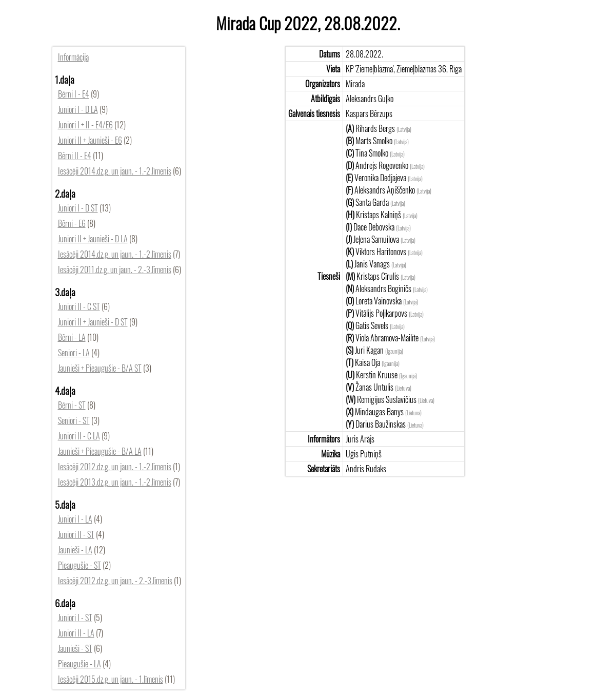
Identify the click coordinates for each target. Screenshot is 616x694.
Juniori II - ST (76, 534)
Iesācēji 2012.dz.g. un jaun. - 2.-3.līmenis (115, 581)
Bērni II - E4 (75, 156)
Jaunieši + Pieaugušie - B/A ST (100, 368)
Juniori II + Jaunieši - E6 (90, 140)
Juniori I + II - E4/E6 (85, 125)
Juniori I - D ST (78, 208)
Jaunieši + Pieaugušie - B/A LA (100, 451)
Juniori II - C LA (79, 436)
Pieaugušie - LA (80, 664)
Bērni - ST (72, 405)
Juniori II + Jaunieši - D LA (93, 239)
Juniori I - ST (75, 618)
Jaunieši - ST (75, 648)
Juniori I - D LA (78, 109)
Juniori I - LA (75, 519)
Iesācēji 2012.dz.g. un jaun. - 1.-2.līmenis (115, 467)
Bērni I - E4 (74, 94)
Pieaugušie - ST (80, 565)
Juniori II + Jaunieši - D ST (93, 322)
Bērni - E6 (72, 223)
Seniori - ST (74, 420)
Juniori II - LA (76, 633)
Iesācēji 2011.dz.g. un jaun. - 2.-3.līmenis (115, 269)
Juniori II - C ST (79, 306)
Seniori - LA (74, 353)
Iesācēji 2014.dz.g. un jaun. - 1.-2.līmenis (115, 171)
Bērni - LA (72, 337)
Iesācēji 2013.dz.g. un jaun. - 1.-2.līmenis (115, 482)
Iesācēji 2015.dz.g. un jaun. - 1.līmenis (111, 679)
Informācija (73, 57)
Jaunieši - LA (75, 550)
